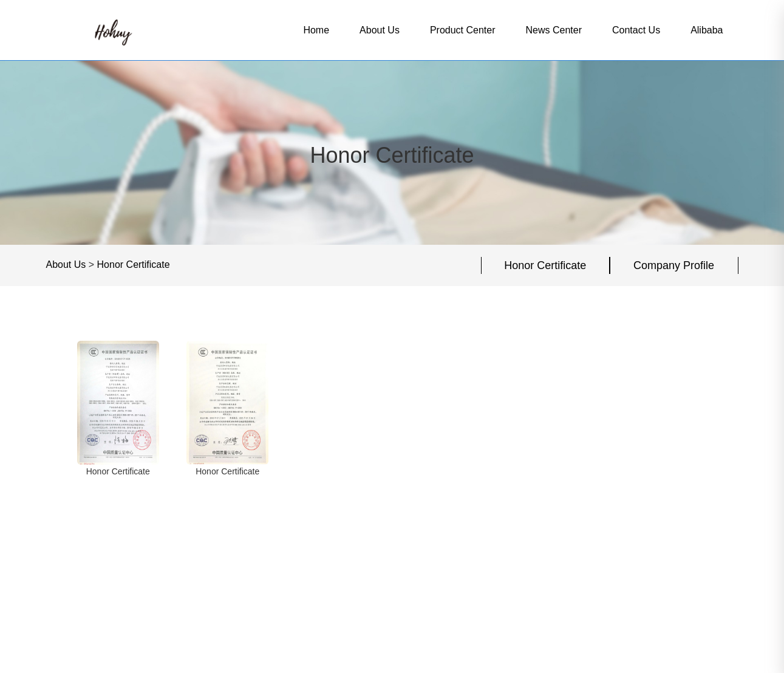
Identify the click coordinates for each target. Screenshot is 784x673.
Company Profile (674, 265)
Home (316, 30)
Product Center (463, 30)
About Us (380, 30)
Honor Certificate (134, 265)
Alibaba (707, 30)
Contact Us (636, 30)
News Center (554, 30)
